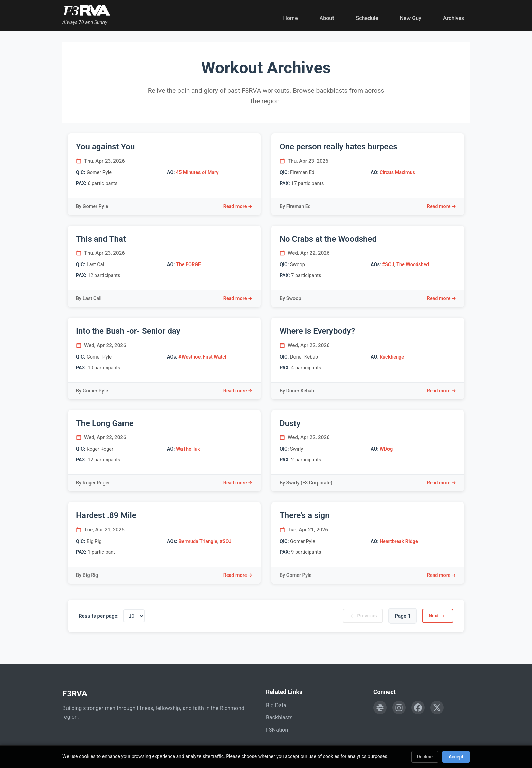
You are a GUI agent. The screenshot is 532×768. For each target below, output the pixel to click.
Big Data (276, 705)
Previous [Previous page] (358, 616)
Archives (454, 18)
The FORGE (188, 265)
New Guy (411, 18)
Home (291, 18)
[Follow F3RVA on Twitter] (437, 708)
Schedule (367, 18)
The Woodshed (413, 265)
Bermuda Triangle (198, 541)
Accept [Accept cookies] (456, 757)
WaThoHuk (188, 449)
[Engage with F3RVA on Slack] (380, 708)
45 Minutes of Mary (197, 173)
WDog (386, 449)
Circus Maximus (397, 173)
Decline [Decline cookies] (425, 757)
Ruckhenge (392, 357)
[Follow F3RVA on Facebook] (418, 708)
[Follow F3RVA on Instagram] (399, 708)
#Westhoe (189, 357)
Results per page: (99, 616)
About (327, 18)
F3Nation (277, 730)
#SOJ (388, 265)
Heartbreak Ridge (399, 541)
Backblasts (279, 718)
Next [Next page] (436, 616)
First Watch (215, 357)
